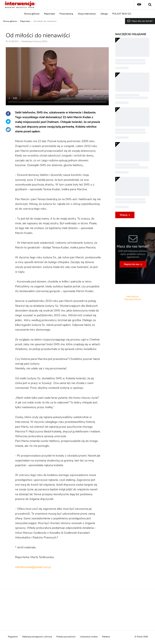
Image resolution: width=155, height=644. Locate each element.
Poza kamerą (66, 14)
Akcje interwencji (87, 14)
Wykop (8, 130)
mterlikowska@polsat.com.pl (33, 567)
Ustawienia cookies (89, 637)
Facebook (8, 114)
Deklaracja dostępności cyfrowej (37, 637)
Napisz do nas (132, 264)
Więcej (124, 215)
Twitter (8, 122)
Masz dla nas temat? (142, 21)
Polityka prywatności (66, 637)
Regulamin (13, 637)
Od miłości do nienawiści (45, 21)
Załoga (104, 14)
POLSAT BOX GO (122, 14)
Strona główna (32, 14)
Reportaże (49, 14)
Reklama (106, 637)
